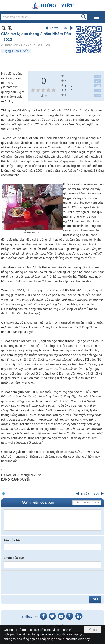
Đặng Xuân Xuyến (16, 51)
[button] (96, 17)
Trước (54, 28)
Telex (87, 503)
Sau (66, 28)
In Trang (4, 494)
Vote (98, 76)
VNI (97, 503)
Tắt (77, 503)
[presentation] (39, 582)
